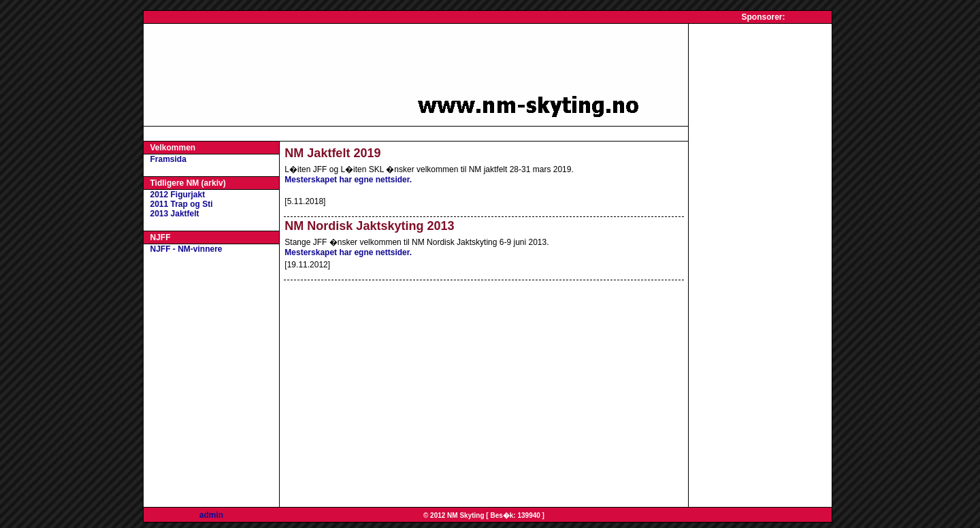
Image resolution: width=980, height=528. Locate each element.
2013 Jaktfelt (175, 214)
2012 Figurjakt (178, 195)
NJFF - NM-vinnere (186, 249)
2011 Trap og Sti (182, 204)
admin (211, 515)
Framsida (168, 159)
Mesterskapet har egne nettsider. (348, 180)
